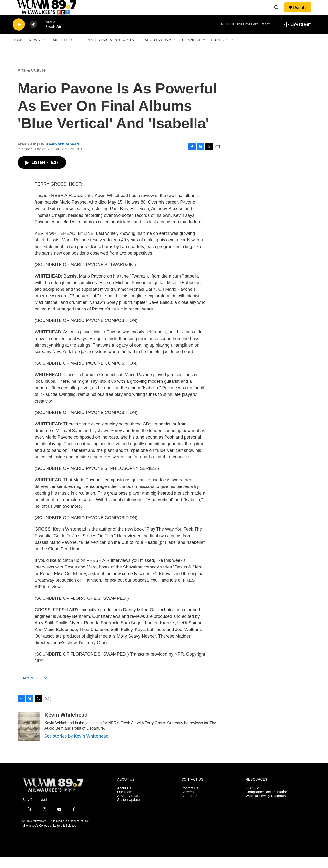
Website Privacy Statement (266, 807)
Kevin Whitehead (62, 155)
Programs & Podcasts (110, 51)
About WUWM (158, 51)
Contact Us (190, 799)
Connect (191, 51)
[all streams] (298, 35)
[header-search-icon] (278, 13)
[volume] (33, 36)
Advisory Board (129, 807)
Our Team (125, 803)
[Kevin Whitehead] (29, 737)
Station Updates (129, 811)
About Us (124, 799)
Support (220, 51)
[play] (19, 36)
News (34, 51)
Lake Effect (63, 51)
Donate (303, 13)
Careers (187, 803)
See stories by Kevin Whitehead (77, 747)
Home (18, 51)
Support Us (190, 807)
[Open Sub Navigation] (44, 51)
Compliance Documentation (267, 803)
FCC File (252, 799)
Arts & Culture (32, 81)
